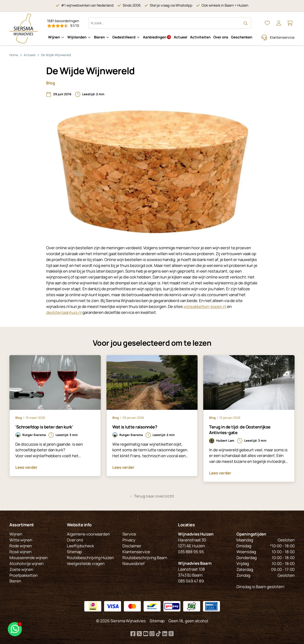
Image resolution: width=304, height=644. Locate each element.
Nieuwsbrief (134, 563)
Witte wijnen (21, 540)
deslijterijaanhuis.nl (64, 312)
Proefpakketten (24, 575)
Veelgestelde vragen (86, 563)
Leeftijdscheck (80, 546)
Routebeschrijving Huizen (90, 558)
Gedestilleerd (124, 37)
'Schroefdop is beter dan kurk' (44, 427)
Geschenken (242, 37)
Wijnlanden (77, 37)
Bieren (99, 37)
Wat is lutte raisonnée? (135, 427)
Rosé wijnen (20, 552)
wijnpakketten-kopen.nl (205, 306)
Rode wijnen (21, 546)
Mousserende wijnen (28, 558)
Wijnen (54, 37)
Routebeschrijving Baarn (145, 558)
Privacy (129, 540)
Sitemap (74, 552)
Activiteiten (200, 37)
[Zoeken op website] (170, 23)
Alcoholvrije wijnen (26, 563)
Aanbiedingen (157, 37)
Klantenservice (282, 37)
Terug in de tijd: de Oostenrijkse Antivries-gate (240, 430)
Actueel (180, 37)
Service (129, 534)
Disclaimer (132, 546)
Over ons (221, 37)
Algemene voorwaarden (88, 534)
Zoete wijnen (21, 569)
